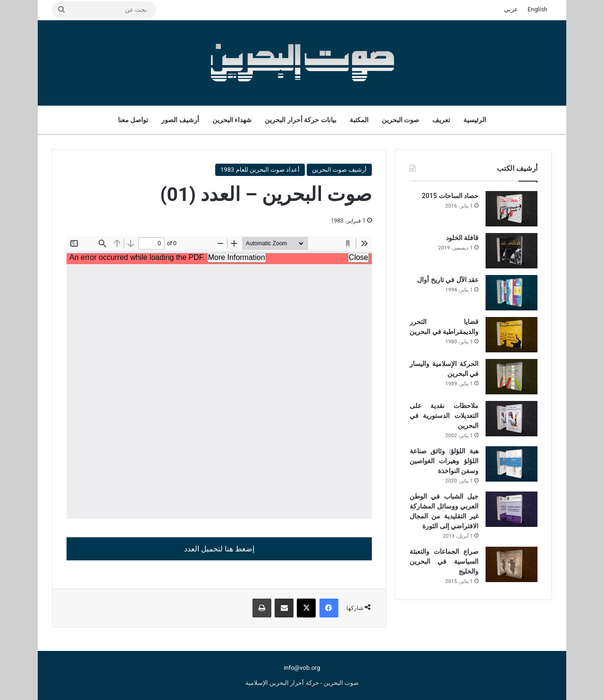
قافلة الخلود (462, 238)
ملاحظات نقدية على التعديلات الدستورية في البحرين (444, 416)
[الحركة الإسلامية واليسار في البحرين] (512, 377)
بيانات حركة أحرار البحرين (300, 120)
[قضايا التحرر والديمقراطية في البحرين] (512, 335)
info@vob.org (302, 668)
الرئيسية (475, 120)
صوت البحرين (400, 120)
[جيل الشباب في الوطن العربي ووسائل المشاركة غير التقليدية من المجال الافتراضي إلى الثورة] (512, 509)
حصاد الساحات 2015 (450, 196)
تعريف (441, 120)
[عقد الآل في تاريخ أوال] (512, 293)
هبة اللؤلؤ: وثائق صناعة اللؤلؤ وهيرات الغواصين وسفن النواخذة (444, 461)
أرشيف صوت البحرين (339, 170)
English (537, 9)
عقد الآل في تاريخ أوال (448, 280)
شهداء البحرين (232, 120)
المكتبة (359, 120)
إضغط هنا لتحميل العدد (219, 549)
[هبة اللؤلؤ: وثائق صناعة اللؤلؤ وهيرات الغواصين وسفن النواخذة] (512, 464)
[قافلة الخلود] (512, 251)
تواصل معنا (133, 120)
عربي (511, 9)
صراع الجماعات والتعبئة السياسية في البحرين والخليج (444, 561)
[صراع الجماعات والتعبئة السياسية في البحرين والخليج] (512, 564)
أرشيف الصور (180, 120)
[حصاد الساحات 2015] (512, 209)
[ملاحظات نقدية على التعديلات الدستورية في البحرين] (512, 419)
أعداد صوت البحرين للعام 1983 (260, 170)
